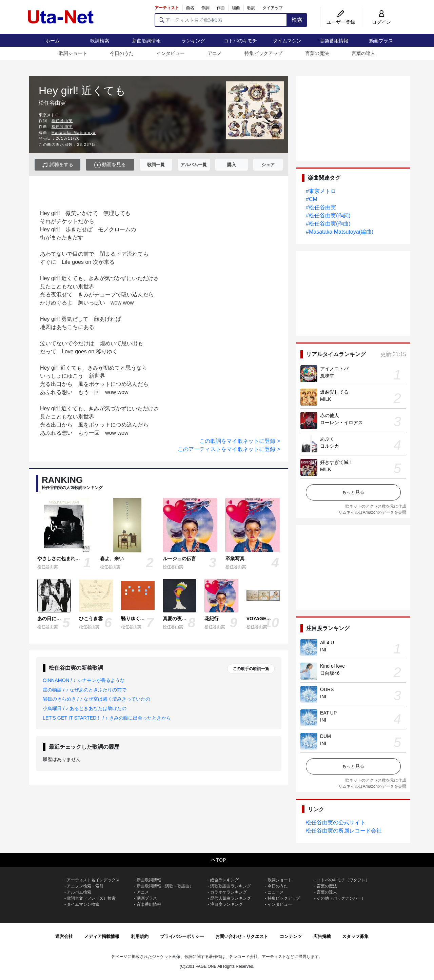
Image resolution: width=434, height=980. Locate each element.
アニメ (215, 53)
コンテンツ (291, 936)
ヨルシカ (330, 446)
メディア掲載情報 (102, 936)
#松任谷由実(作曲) (328, 224)
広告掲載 (322, 936)
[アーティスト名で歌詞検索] (221, 20)
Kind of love (332, 666)
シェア (268, 165)
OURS (327, 689)
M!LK (326, 399)
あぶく (327, 439)
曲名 (190, 8)
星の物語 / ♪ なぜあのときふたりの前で (85, 690)
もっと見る (353, 492)
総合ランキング (224, 880)
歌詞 (251, 8)
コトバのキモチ (240, 41)
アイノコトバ (334, 369)
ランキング (193, 41)
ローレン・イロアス (341, 423)
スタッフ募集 (355, 936)
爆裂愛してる (334, 392)
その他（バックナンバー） (341, 898)
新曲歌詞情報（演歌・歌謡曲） (165, 886)
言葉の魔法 (317, 53)
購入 (232, 165)
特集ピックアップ (263, 53)
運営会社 (64, 936)
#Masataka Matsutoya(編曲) (340, 232)
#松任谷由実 (321, 207)
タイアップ (273, 8)
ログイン (381, 22)
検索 (297, 20)
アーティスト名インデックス (93, 880)
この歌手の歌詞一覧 (251, 669)
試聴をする (57, 165)
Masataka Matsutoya (74, 133)
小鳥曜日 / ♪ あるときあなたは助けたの (85, 708)
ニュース (276, 892)
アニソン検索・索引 (85, 886)
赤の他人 (330, 415)
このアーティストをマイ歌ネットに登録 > (229, 449)
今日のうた (122, 53)
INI (323, 650)
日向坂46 (330, 673)
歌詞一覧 (156, 165)
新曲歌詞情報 (146, 41)
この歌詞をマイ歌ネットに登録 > (240, 441)
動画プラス (381, 41)
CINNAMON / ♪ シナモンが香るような (84, 680)
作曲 (221, 8)
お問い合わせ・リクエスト (242, 936)
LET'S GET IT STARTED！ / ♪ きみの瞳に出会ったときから (107, 718)
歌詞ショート (73, 53)
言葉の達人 (363, 53)
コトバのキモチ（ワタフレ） (343, 880)
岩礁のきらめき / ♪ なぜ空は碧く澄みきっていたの (96, 699)
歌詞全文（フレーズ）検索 (91, 898)
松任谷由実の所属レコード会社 (344, 831)
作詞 (205, 8)
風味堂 (327, 376)
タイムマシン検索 (83, 904)
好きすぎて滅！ (337, 462)
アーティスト (167, 8)
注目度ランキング (226, 904)
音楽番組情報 (334, 41)
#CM (312, 199)
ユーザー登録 (341, 22)
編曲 (236, 8)
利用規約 (140, 936)
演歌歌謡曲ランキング (231, 886)
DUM (325, 736)
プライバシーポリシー (182, 936)
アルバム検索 (79, 892)
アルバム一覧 (194, 165)
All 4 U (327, 643)
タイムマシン (287, 41)
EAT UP (328, 713)
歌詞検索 (100, 41)
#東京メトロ (321, 191)
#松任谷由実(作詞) (328, 215)
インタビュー (171, 53)
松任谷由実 (62, 121)
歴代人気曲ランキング (231, 898)
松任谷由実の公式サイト (336, 822)
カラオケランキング (229, 892)
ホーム (53, 41)
